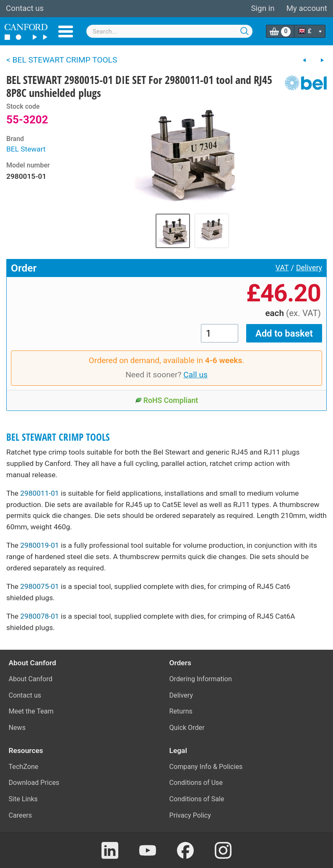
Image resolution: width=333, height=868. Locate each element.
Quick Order (187, 728)
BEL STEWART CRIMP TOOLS (58, 437)
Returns (181, 711)
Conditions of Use (196, 783)
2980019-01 (39, 545)
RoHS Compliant (167, 400)
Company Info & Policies (206, 767)
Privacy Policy (190, 815)
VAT (282, 268)
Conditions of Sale (197, 799)
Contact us (25, 8)
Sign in (263, 8)
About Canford (31, 679)
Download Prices (34, 783)
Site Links (23, 799)
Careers (21, 815)
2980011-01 (39, 493)
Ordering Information (201, 679)
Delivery (309, 268)
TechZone (24, 767)
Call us (195, 375)
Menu (66, 31)
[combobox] (170, 31)
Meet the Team (31, 711)
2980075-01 (39, 586)
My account (307, 8)
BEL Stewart (26, 149)
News (17, 728)
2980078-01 (39, 616)
